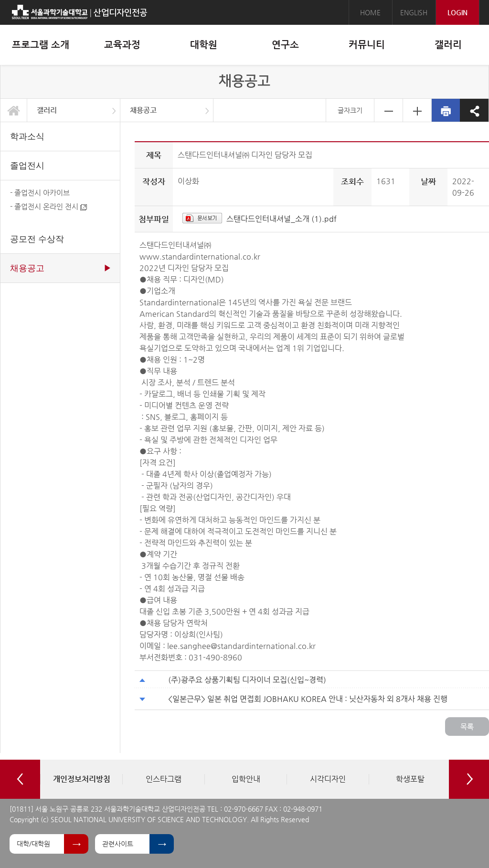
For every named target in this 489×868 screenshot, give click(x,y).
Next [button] (469, 779)
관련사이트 (118, 844)
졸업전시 (27, 166)
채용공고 (143, 110)
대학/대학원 (33, 844)
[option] (81, 779)
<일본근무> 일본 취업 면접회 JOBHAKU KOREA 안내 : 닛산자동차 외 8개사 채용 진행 (308, 699)
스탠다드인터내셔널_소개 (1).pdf (282, 219)
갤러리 (47, 110)
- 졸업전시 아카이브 (40, 193)
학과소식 (27, 136)
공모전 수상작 (37, 239)
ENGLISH (414, 12)
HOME (370, 12)
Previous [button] (20, 779)
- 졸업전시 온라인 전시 (48, 206)
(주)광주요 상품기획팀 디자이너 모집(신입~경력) (247, 680)
